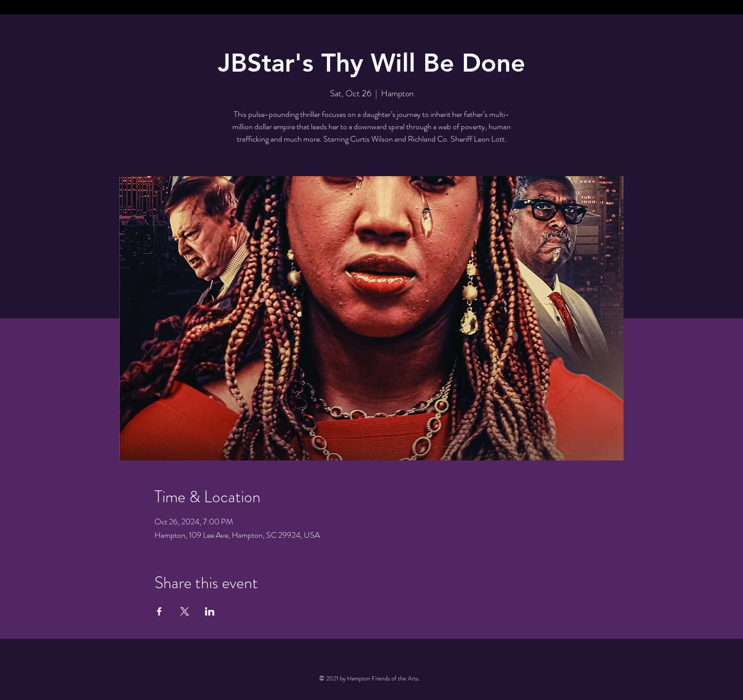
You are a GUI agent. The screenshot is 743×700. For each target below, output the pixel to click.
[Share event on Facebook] (159, 611)
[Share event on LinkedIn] (210, 611)
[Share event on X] (185, 611)
